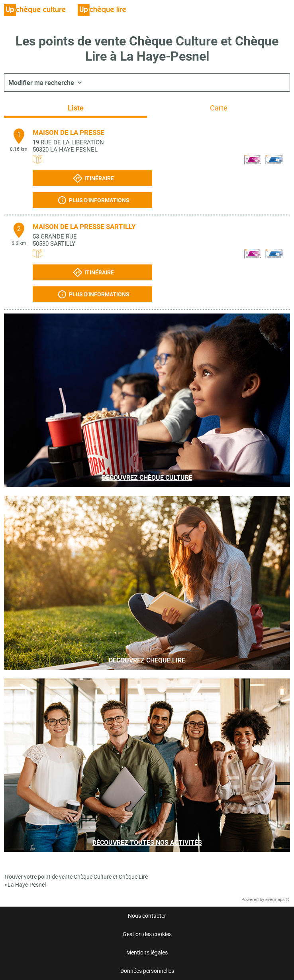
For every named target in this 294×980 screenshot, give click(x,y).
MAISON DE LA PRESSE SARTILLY (84, 227)
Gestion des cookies (147, 934)
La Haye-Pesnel (27, 885)
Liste (76, 108)
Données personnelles (147, 971)
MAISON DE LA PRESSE (69, 132)
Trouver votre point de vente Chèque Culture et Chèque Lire (76, 877)
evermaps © (277, 900)
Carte (219, 108)
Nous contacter (147, 916)
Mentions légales (147, 952)
